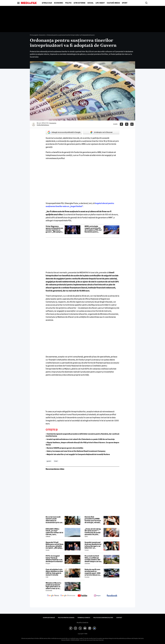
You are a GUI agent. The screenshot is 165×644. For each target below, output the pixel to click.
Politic (68, 3)
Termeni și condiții (84, 618)
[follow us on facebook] (112, 596)
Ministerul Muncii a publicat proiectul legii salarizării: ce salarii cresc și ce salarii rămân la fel (53, 586)
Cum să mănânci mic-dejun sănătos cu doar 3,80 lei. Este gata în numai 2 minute (54, 572)
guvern (49, 461)
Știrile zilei (47, 3)
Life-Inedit (100, 3)
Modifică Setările (82, 623)
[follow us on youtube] (82, 596)
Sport (125, 3)
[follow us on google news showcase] (68, 596)
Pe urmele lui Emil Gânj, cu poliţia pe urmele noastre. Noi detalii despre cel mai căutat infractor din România (93, 559)
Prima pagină (34, 35)
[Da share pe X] (127, 124)
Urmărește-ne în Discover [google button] (101, 132)
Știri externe (80, 3)
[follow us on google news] (53, 596)
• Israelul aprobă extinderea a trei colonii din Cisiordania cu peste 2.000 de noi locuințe (80, 439)
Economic (59, 3)
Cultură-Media (113, 3)
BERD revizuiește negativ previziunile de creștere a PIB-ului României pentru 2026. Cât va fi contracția (93, 229)
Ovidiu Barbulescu (43, 125)
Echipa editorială (49, 618)
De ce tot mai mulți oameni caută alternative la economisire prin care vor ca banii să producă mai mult (54, 520)
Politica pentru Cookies (66, 618)
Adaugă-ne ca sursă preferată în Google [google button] (64, 132)
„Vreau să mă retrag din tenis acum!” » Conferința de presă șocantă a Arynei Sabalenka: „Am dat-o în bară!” (93, 532)
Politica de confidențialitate (103, 618)
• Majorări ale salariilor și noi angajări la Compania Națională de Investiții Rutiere (78, 454)
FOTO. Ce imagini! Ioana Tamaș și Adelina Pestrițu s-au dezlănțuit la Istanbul (54, 559)
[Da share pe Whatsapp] (132, 124)
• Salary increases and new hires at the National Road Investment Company (76, 451)
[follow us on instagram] (97, 596)
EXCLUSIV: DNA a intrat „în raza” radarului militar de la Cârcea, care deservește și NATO (54, 532)
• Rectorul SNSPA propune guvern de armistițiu (64, 448)
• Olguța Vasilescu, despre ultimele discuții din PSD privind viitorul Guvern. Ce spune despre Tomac (82, 444)
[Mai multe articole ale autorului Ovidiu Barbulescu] (34, 124)
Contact (119, 618)
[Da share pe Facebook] (121, 124)
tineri (56, 461)
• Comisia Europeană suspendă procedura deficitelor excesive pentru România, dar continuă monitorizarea (82, 435)
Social (90, 3)
